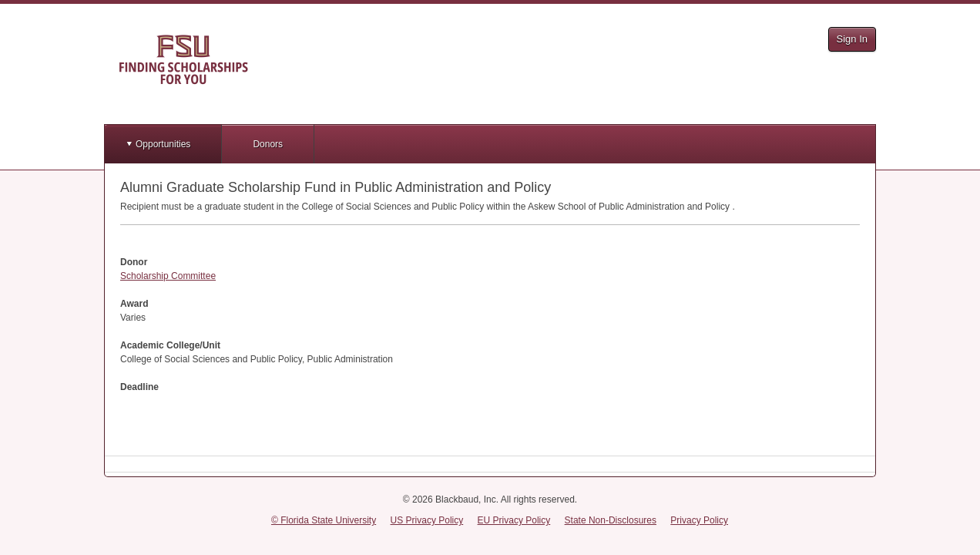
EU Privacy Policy (514, 520)
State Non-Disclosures (611, 520)
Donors (268, 144)
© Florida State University (324, 520)
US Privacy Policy (427, 520)
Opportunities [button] (163, 144)
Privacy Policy (699, 520)
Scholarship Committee (168, 276)
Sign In (852, 39)
